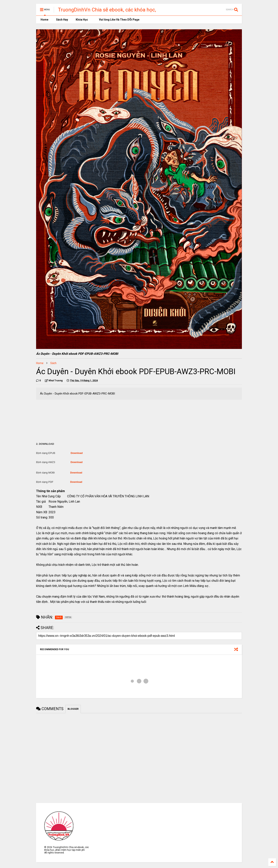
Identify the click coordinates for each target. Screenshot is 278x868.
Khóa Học (82, 20)
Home (44, 20)
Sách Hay (62, 20)
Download (77, 453)
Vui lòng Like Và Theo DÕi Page (118, 20)
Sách (53, 363)
